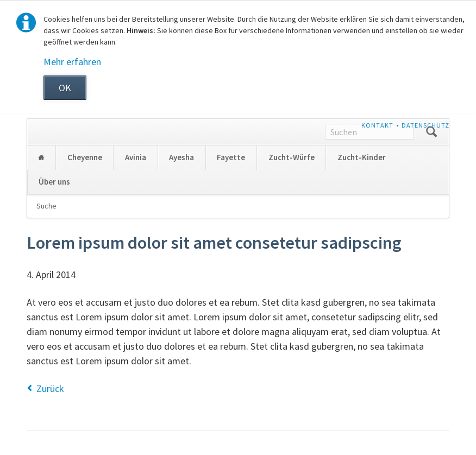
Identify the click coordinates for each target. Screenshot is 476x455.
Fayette (231, 157)
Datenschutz (425, 125)
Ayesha (181, 157)
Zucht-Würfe (292, 157)
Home (41, 158)
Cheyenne (85, 157)
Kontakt (377, 125)
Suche (46, 206)
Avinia (136, 157)
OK (65, 88)
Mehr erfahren (72, 62)
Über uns (54, 182)
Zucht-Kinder (362, 157)
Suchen (431, 132)
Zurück (50, 388)
